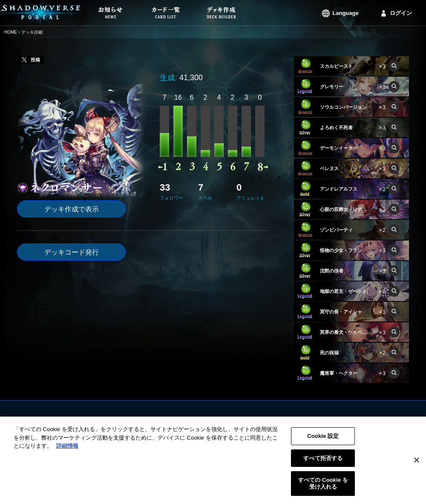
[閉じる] (417, 465)
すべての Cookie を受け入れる (323, 488)
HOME (11, 32)
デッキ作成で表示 (72, 209)
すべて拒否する (323, 463)
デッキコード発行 (72, 252)
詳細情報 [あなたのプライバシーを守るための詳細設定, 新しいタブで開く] (67, 450)
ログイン (401, 13)
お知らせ (164, 421)
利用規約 (267, 421)
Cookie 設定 (323, 441)
